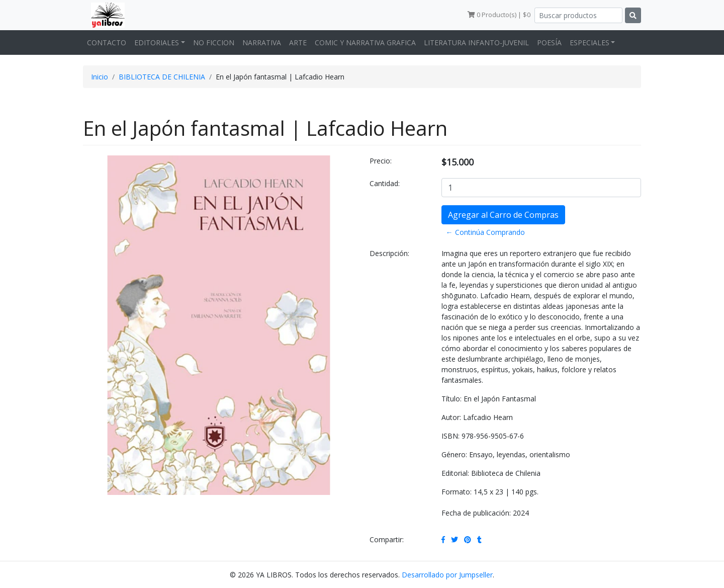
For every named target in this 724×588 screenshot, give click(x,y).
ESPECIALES (590, 43)
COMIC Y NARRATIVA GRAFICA (365, 43)
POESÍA (549, 43)
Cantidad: (385, 183)
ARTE (298, 43)
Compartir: (387, 539)
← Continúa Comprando (485, 232)
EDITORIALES (157, 43)
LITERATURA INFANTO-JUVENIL (476, 43)
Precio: (381, 161)
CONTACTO (107, 43)
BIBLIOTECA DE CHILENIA (162, 77)
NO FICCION (214, 43)
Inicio (100, 77)
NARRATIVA (262, 43)
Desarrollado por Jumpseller (447, 575)
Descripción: (389, 253)
